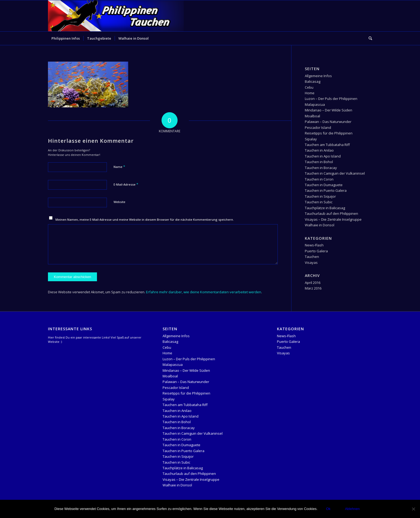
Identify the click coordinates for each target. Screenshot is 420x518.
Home (310, 93)
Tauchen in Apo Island (323, 156)
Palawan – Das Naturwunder (328, 122)
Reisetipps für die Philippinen (329, 133)
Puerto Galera (316, 251)
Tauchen (312, 257)
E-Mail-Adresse (126, 184)
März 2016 (313, 288)
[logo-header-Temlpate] (116, 16)
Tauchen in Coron (319, 179)
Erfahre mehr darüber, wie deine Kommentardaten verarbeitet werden (204, 292)
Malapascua (315, 104)
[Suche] (369, 38)
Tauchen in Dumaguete (324, 185)
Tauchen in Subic (319, 202)
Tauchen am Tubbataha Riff (327, 145)
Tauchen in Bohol (319, 162)
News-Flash (314, 245)
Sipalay (311, 139)
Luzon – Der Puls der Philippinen (331, 99)
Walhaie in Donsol (320, 225)
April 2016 (313, 283)
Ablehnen (352, 509)
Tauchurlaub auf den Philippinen (331, 213)
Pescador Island (318, 127)
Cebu (309, 87)
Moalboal (312, 116)
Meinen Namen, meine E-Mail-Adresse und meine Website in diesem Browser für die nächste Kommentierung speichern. (145, 219)
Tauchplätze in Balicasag (325, 208)
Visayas (311, 262)
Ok (328, 509)
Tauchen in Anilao (319, 150)
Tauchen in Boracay (321, 168)
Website (119, 202)
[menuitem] (66, 38)
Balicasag (313, 81)
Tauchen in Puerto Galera (326, 190)
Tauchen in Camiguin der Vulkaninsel (335, 173)
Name (119, 167)
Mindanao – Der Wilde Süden (329, 110)
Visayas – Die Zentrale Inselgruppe (333, 219)
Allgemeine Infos (318, 76)
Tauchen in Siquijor (320, 196)
